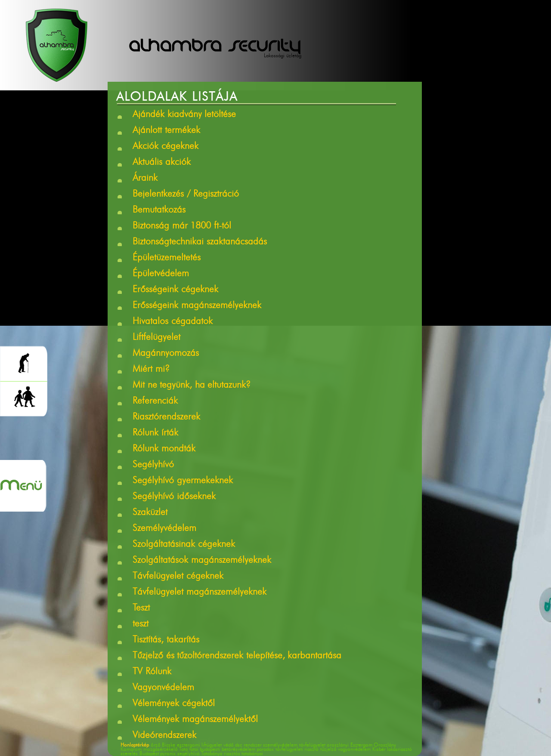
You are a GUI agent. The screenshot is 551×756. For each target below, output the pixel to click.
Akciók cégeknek (166, 147)
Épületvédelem (161, 274)
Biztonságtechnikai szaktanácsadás (200, 242)
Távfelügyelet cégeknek (178, 577)
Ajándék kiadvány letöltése (184, 115)
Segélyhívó (153, 465)
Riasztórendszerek (166, 417)
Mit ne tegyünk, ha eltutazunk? (192, 386)
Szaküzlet (150, 513)
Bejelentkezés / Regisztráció (186, 194)
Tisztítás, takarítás (166, 640)
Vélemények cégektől (174, 704)
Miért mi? (151, 370)
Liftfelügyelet (156, 338)
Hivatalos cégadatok (173, 322)
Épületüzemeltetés (167, 258)
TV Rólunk (152, 672)
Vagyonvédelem (163, 688)
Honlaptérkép (135, 745)
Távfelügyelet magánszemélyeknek (200, 592)
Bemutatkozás (159, 210)
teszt (141, 624)
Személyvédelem (164, 529)
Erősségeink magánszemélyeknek (197, 306)
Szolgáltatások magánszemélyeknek (202, 561)
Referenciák (155, 401)
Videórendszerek (164, 736)
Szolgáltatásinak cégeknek (184, 545)
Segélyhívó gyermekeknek (183, 481)
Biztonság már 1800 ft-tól (182, 226)
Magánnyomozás (166, 354)
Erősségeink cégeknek (175, 290)
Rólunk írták (155, 433)
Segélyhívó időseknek (174, 497)
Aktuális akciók (162, 163)
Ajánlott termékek (166, 131)
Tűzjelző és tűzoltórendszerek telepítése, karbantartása (237, 656)
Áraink (145, 179)
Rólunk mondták (164, 449)
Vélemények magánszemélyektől (195, 720)
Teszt (141, 608)
